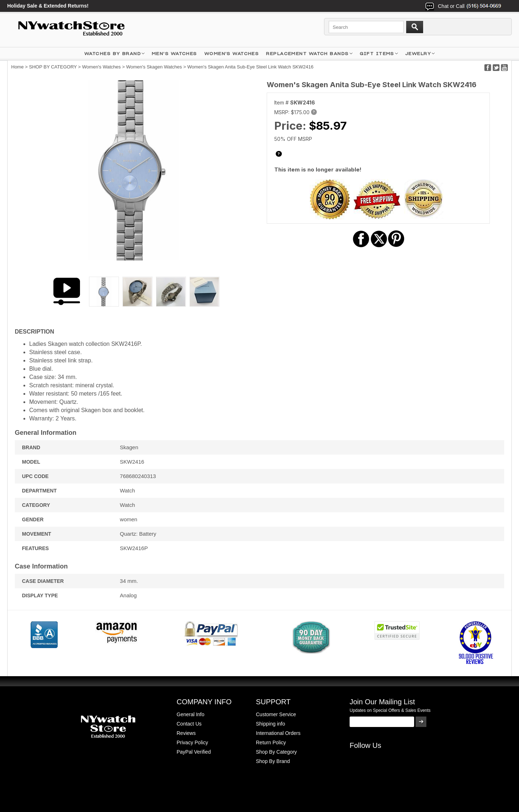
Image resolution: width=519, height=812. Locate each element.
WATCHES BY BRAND (113, 53)
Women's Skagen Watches (154, 67)
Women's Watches (101, 67)
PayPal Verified (194, 752)
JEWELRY (418, 53)
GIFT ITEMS (377, 53)
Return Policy (271, 742)
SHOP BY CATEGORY (53, 67)
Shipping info (270, 724)
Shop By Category (276, 752)
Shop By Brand (273, 761)
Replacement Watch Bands (307, 53)
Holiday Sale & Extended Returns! (48, 6)
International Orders (278, 733)
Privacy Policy (192, 742)
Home (17, 67)
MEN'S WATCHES (174, 53)
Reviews (186, 733)
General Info (190, 714)
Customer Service (276, 714)
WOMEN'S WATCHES (232, 53)
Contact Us (189, 724)
